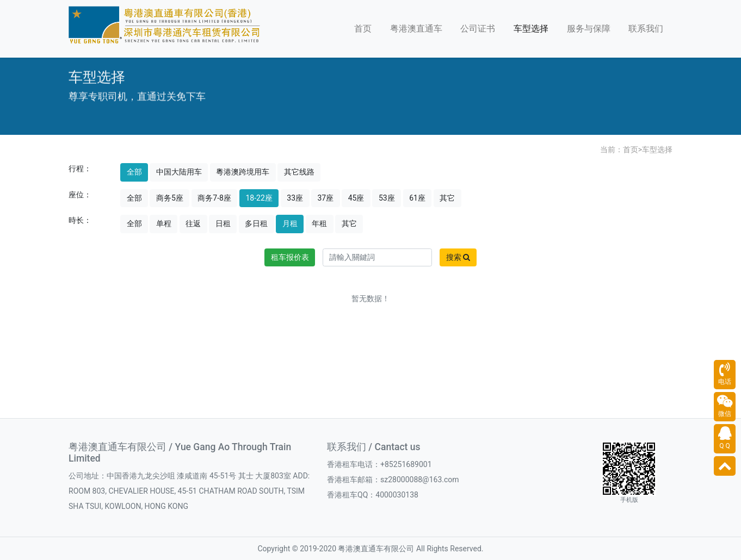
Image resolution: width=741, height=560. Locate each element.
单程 (164, 223)
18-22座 (259, 198)
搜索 (458, 257)
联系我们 (646, 29)
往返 (193, 223)
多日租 (256, 223)
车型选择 (531, 29)
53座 (387, 198)
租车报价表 (290, 257)
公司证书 (478, 29)
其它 (447, 198)
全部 (134, 172)
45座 (356, 198)
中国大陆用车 (179, 172)
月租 (290, 223)
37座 (326, 198)
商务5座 (170, 198)
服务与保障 (589, 29)
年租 (319, 223)
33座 (295, 198)
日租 (223, 223)
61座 (417, 198)
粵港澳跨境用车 (243, 172)
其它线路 (299, 172)
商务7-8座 (214, 198)
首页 (363, 29)
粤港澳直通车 (416, 29)
